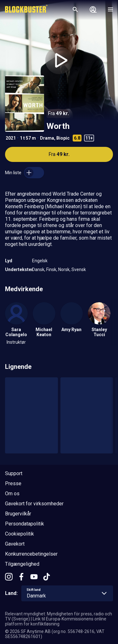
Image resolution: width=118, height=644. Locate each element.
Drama (47, 138)
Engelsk (40, 261)
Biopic (63, 138)
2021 (11, 138)
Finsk (51, 269)
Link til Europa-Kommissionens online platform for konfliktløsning (56, 621)
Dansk (38, 269)
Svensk (79, 269)
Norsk (64, 269)
